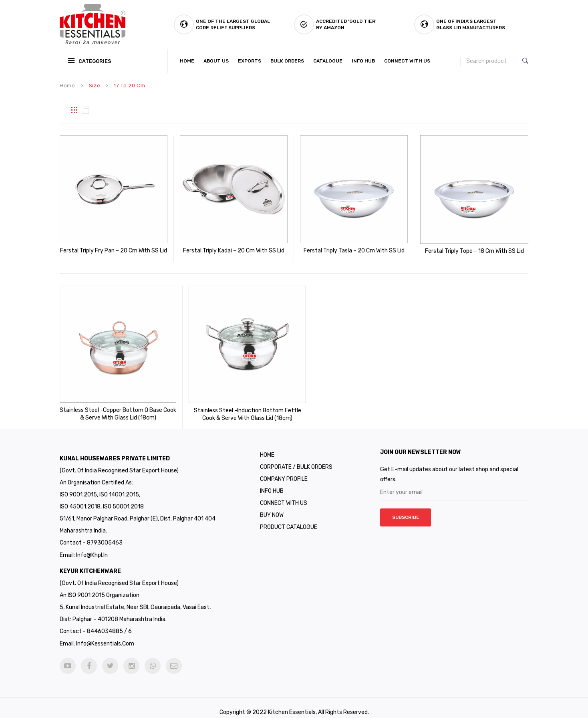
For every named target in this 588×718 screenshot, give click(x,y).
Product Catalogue (289, 518)
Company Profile (284, 470)
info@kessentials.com (105, 634)
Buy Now (272, 506)
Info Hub (272, 482)
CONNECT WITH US (284, 494)
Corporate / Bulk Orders (296, 458)
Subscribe (406, 509)
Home (67, 86)
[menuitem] (189, 61)
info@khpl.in (92, 546)
